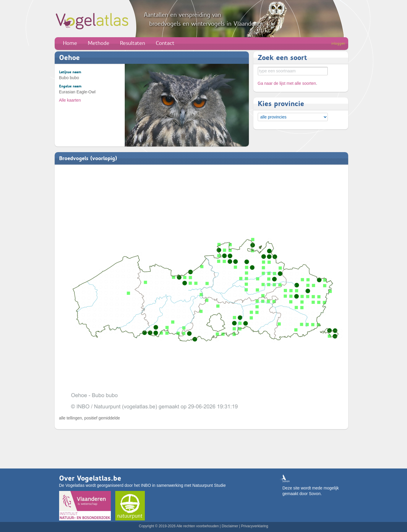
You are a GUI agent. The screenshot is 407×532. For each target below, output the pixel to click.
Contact (165, 43)
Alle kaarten (70, 100)
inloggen (338, 43)
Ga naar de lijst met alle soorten (287, 83)
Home (70, 43)
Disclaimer (230, 526)
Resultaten (133, 43)
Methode (99, 43)
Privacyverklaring (255, 526)
